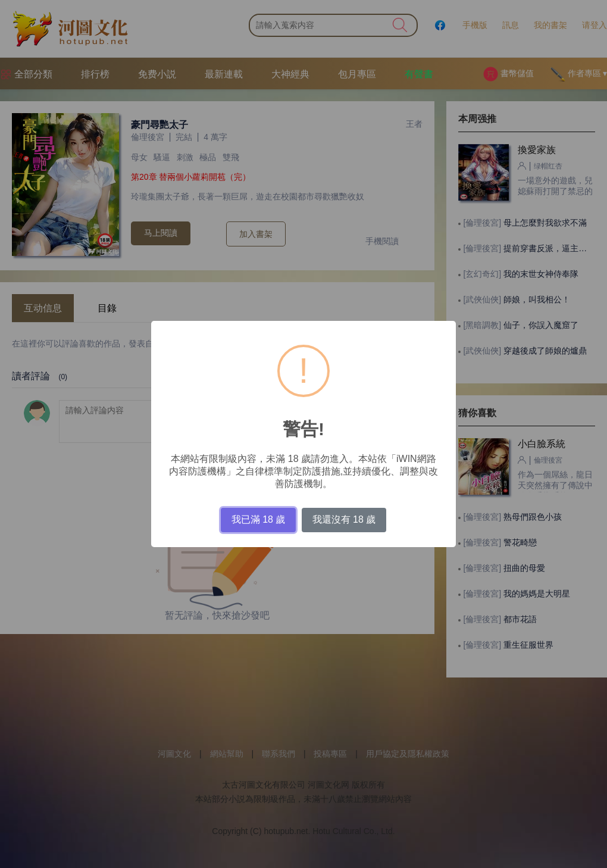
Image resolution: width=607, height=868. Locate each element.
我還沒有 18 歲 (344, 519)
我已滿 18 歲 (259, 519)
